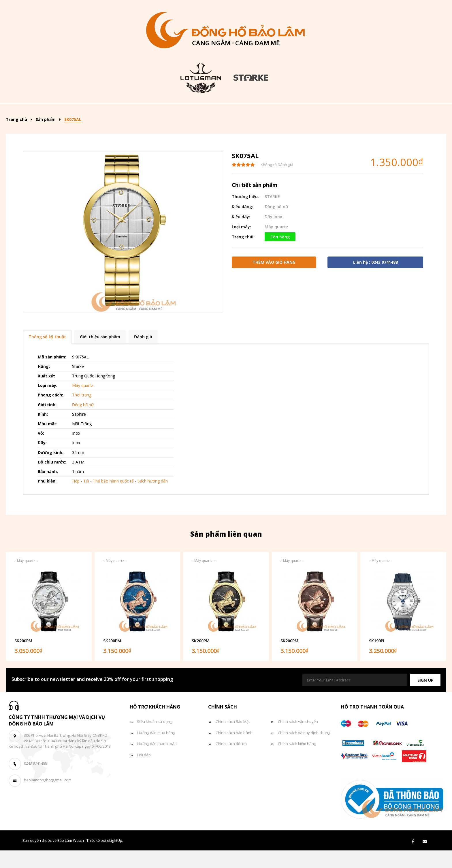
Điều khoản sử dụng (155, 739)
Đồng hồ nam (192, 112)
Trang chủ (63, 112)
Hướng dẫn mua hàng (156, 750)
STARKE (272, 214)
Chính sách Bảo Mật (233, 739)
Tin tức (322, 112)
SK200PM (23, 658)
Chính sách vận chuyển (298, 739)
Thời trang (82, 412)
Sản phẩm (102, 112)
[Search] (424, 110)
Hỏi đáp (144, 772)
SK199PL (377, 658)
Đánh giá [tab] (143, 354)
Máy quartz (276, 244)
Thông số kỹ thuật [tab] (47, 354)
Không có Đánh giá (277, 182)
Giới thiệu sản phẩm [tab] (100, 354)
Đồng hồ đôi (282, 112)
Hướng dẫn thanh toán (157, 761)
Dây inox (273, 234)
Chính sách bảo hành (234, 750)
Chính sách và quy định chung (304, 750)
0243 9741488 (35, 781)
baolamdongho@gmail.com (48, 798)
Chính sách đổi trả (231, 761)
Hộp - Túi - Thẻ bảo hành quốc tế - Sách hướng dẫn (120, 498)
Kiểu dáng (145, 112)
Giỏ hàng (358, 112)
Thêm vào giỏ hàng (274, 280)
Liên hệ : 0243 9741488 (375, 280)
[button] (425, 698)
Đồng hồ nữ (238, 112)
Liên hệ (393, 112)
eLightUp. (115, 858)
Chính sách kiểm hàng (297, 761)
